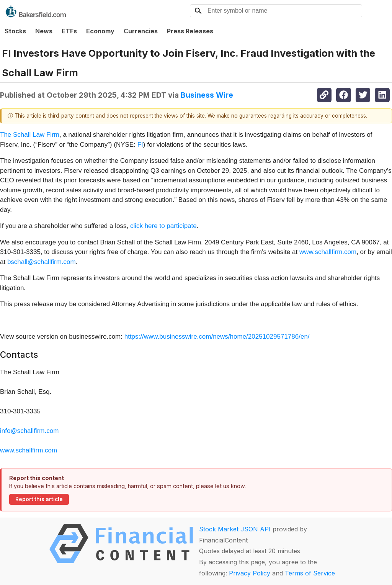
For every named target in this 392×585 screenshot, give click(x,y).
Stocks (15, 31)
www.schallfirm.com (328, 252)
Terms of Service (310, 573)
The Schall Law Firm (30, 135)
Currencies (141, 31)
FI (140, 145)
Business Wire (207, 95)
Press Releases (190, 31)
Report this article (39, 499)
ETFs (69, 31)
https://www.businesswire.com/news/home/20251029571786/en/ (217, 337)
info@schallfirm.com (29, 431)
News (44, 31)
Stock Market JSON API (235, 529)
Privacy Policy (250, 573)
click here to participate (163, 226)
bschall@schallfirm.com (42, 262)
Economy (100, 31)
